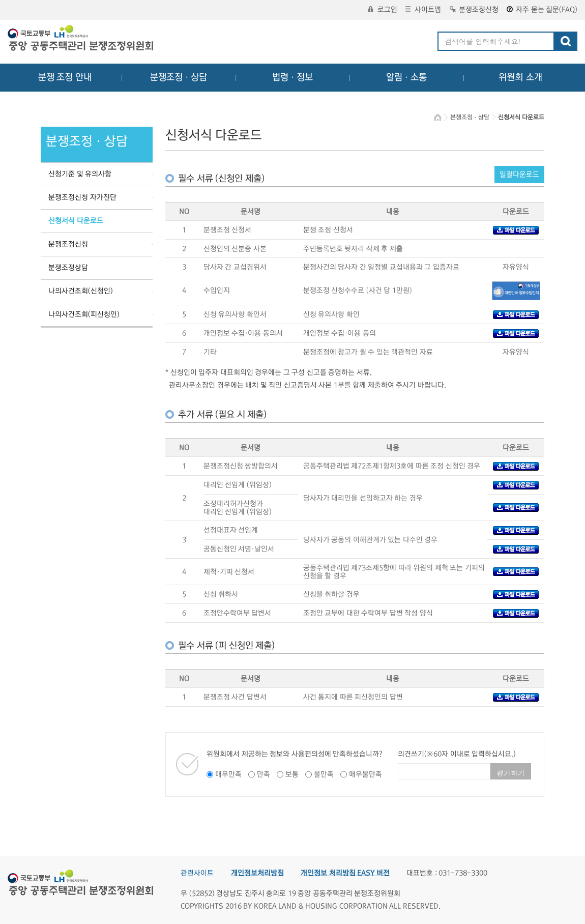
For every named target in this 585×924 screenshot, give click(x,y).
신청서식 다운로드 (76, 221)
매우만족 (228, 774)
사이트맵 (423, 10)
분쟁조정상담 (68, 268)
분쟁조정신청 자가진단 (82, 197)
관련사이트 (197, 873)
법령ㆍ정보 (292, 77)
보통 (292, 774)
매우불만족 (365, 774)
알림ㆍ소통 (406, 77)
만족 (264, 774)
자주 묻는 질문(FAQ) (542, 10)
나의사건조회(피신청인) (84, 314)
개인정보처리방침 (257, 873)
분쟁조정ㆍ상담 (179, 77)
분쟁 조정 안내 (65, 77)
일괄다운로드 (519, 175)
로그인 (383, 10)
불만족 (324, 774)
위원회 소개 (521, 77)
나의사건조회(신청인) (81, 291)
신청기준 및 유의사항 (80, 174)
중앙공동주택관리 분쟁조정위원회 (81, 39)
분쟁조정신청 (474, 10)
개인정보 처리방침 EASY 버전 (345, 873)
